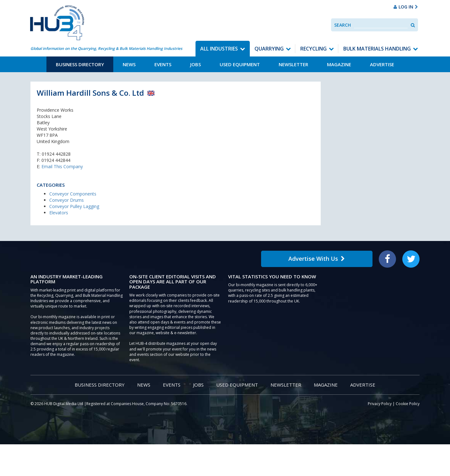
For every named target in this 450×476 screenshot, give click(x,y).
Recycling (313, 49)
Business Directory (80, 64)
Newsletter (293, 64)
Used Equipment (240, 64)
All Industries (219, 49)
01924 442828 (56, 154)
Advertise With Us (317, 259)
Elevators (59, 213)
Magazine (339, 64)
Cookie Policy (408, 404)
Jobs (196, 64)
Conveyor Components (73, 194)
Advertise (382, 64)
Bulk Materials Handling (377, 49)
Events (163, 64)
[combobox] (381, 25)
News (129, 64)
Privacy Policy (380, 404)
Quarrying (269, 49)
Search (343, 25)
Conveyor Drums (67, 200)
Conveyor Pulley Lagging (74, 206)
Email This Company (62, 166)
